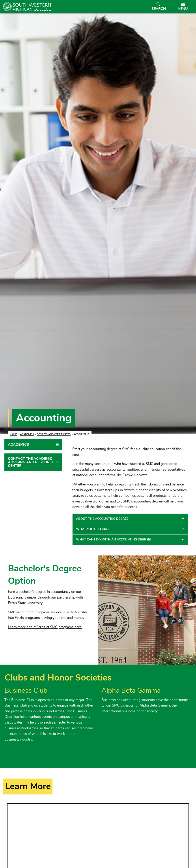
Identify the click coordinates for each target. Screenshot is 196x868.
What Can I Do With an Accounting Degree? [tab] (114, 540)
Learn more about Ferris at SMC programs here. (45, 627)
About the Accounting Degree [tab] (102, 519)
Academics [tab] (18, 445)
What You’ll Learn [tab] (92, 529)
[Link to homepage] (75, 7)
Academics (27, 434)
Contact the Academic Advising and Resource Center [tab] (31, 462)
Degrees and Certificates (54, 434)
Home (14, 434)
